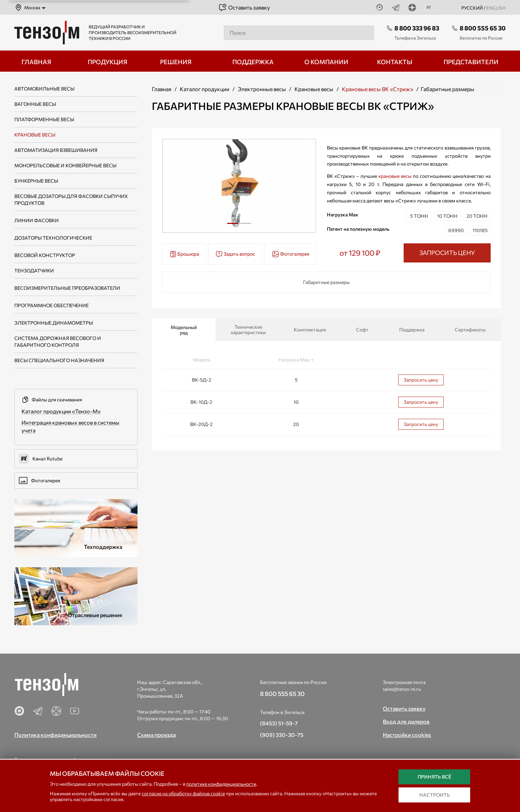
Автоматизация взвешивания (56, 150)
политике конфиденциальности (221, 784)
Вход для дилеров (406, 721)
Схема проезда (156, 735)
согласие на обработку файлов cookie (183, 793)
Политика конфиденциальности (55, 735)
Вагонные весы (35, 104)
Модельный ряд (184, 330)
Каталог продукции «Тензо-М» (61, 411)
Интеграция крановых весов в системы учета (70, 426)
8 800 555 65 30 (483, 28)
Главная (162, 89)
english (496, 8)
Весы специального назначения (59, 360)
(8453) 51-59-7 (279, 723)
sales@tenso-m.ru (402, 689)
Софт (362, 330)
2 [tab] (246, 226)
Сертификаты (470, 330)
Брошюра (184, 254)
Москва (27, 8)
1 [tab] (233, 223)
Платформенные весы (44, 119)
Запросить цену (421, 380)
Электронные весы (262, 89)
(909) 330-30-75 (282, 735)
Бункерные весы (36, 181)
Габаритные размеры (326, 282)
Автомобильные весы (44, 89)
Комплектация (310, 330)
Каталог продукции (205, 89)
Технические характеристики (248, 330)
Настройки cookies (407, 735)
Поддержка (412, 330)
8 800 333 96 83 (417, 28)
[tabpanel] (239, 186)
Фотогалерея (39, 481)
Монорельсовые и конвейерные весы (65, 165)
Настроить (435, 795)
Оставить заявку (244, 8)
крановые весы (395, 176)
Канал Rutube (41, 459)
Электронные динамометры (54, 323)
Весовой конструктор (45, 255)
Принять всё (434, 777)
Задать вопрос (235, 254)
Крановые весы (35, 135)
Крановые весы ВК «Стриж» (378, 89)
